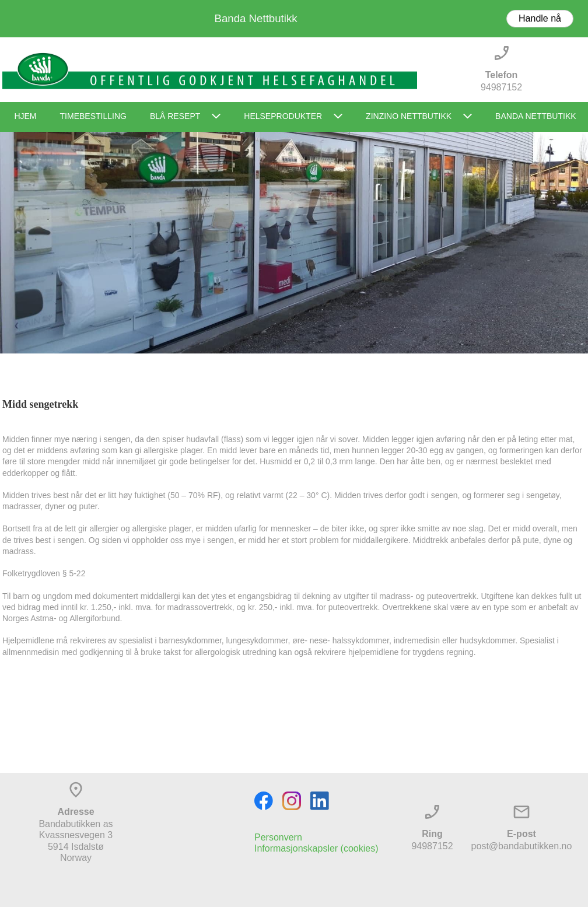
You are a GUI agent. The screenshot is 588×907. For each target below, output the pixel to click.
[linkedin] (320, 801)
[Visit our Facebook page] (264, 801)
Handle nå (540, 18)
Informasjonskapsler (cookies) (316, 848)
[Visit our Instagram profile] (292, 801)
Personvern (278, 837)
